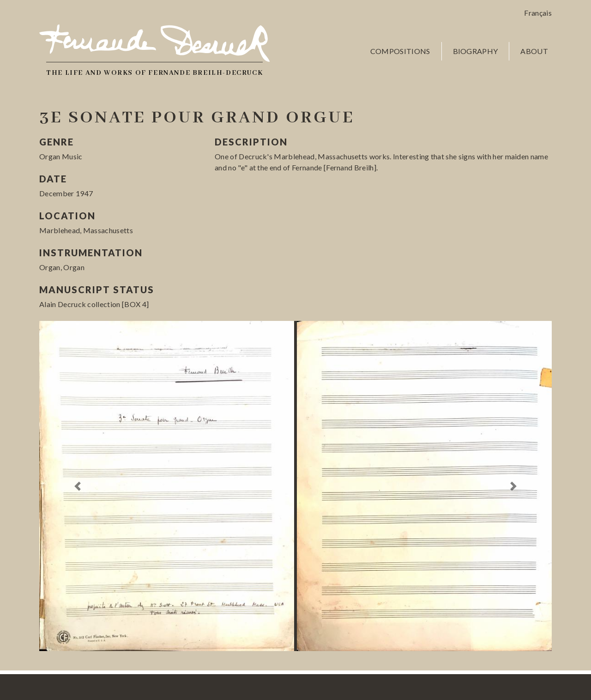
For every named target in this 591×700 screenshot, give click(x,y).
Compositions (400, 51)
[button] (78, 486)
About (534, 51)
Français (538, 13)
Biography (476, 51)
